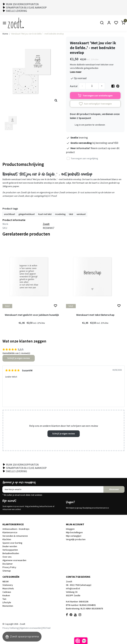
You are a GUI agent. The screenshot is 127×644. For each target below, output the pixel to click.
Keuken (6, 595)
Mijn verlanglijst (74, 536)
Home (5, 34)
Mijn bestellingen (74, 532)
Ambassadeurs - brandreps (16, 529)
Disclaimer (8, 564)
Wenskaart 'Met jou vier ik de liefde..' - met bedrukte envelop (38, 34)
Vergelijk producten (76, 539)
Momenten (8, 606)
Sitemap (7, 571)
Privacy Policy (9, 567)
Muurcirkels (8, 588)
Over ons (7, 557)
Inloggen (70, 529)
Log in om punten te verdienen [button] (90, 125)
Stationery (8, 585)
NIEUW (6, 581)
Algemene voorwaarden (14, 560)
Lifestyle (7, 602)
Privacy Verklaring (10, 628)
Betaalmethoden (11, 553)
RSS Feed (47, 628)
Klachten (7, 539)
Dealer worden (10, 546)
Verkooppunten (10, 550)
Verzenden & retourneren (15, 536)
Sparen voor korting (12, 543)
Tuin (4, 599)
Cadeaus (7, 592)
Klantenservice (10, 532)
